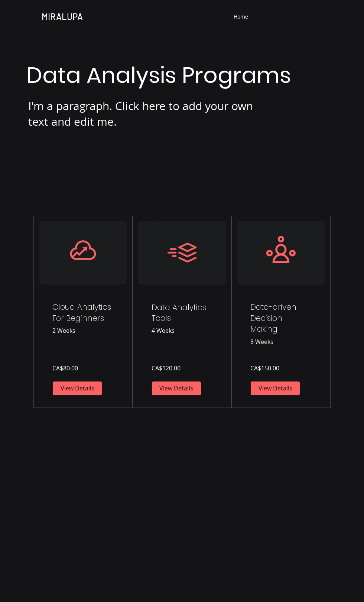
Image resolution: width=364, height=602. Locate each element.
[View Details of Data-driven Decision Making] (275, 388)
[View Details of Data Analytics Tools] (176, 388)
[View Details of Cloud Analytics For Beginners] (77, 388)
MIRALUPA (62, 17)
